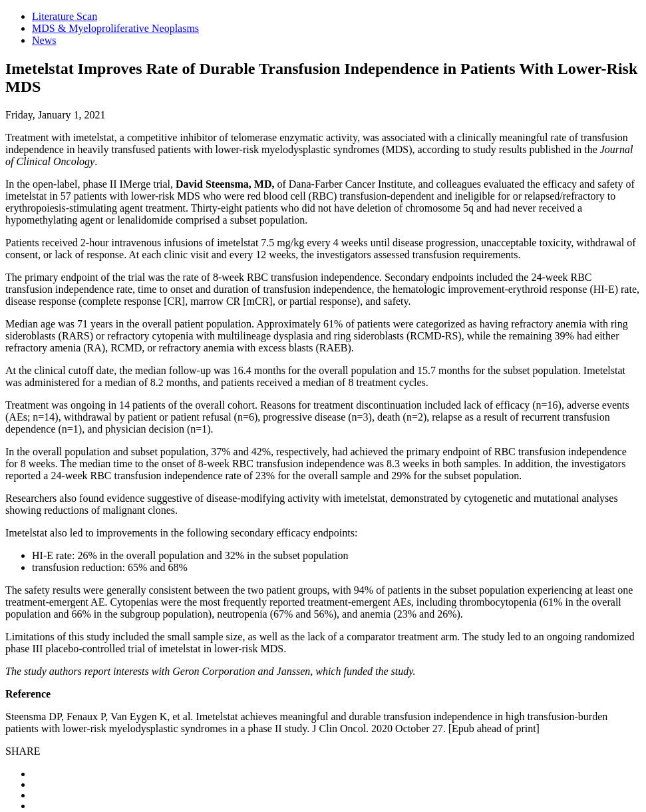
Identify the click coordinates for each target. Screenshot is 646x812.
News (44, 40)
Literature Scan (65, 16)
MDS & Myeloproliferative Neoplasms (115, 28)
